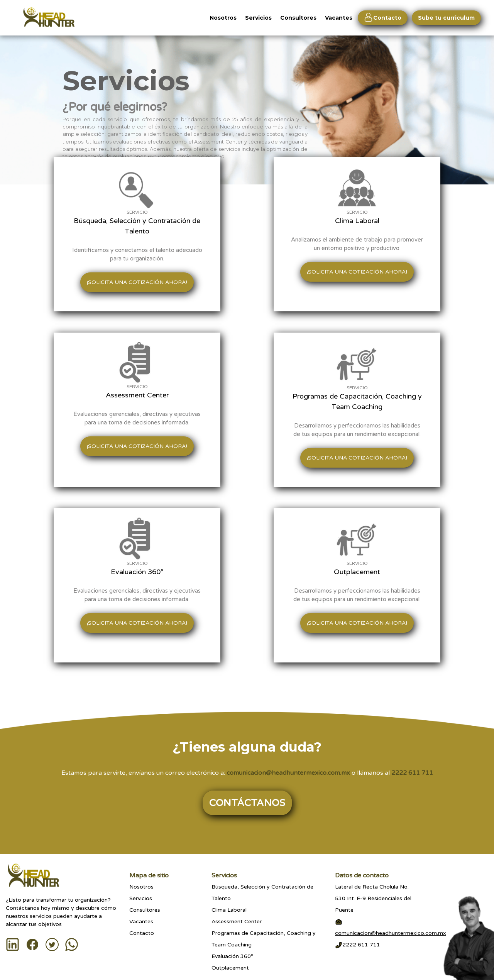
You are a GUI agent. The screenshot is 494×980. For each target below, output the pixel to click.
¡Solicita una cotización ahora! (137, 282)
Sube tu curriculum (446, 18)
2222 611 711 (412, 773)
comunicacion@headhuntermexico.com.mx (288, 773)
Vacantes (340, 18)
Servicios (258, 18)
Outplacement (230, 968)
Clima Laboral (229, 910)
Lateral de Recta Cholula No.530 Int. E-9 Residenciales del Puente (373, 898)
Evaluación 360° (232, 956)
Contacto (142, 933)
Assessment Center (237, 922)
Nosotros (223, 18)
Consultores (298, 18)
